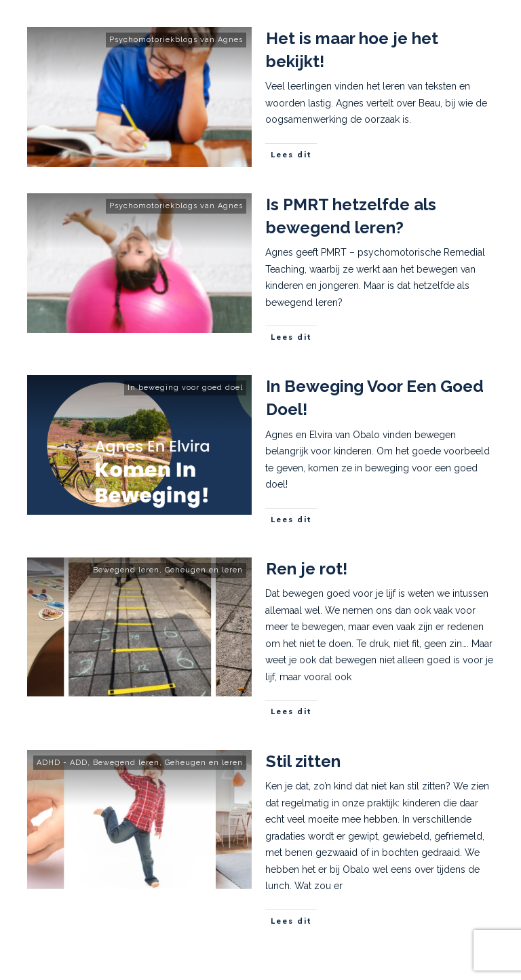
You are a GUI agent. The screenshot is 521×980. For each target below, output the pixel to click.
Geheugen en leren (204, 570)
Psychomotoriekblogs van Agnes (176, 40)
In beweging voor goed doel (185, 388)
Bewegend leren (126, 570)
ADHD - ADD (62, 763)
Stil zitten (303, 761)
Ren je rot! (307, 569)
